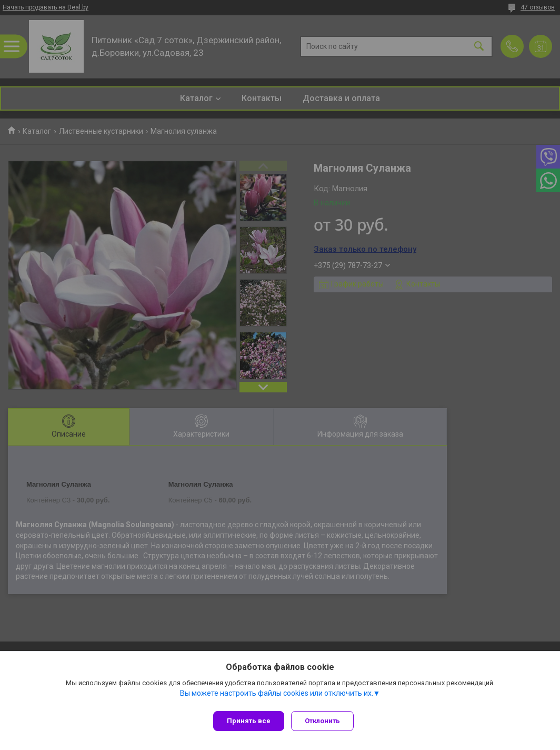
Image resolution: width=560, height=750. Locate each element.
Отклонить (326, 721)
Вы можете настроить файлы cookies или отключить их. (277, 697)
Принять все (249, 721)
